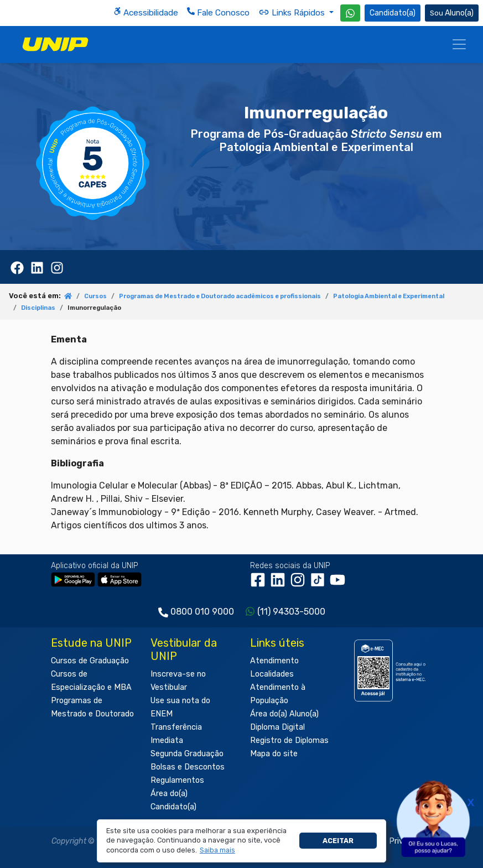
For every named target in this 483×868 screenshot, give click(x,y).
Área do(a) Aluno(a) (284, 714)
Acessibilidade (146, 12)
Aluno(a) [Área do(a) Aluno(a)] (452, 13)
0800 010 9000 (202, 612)
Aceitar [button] (338, 841)
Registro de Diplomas (289, 740)
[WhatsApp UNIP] (350, 13)
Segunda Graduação (187, 754)
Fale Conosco (218, 12)
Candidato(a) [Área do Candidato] (393, 13)
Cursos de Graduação (90, 661)
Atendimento (274, 661)
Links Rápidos (293, 12)
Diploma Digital (277, 727)
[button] (217, 850)
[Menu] (459, 44)
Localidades (272, 674)
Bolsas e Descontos (188, 767)
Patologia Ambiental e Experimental (389, 296)
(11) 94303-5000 (291, 612)
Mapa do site (274, 754)
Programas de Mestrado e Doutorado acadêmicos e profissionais (220, 296)
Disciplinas (38, 308)
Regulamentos (177, 780)
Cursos (95, 296)
